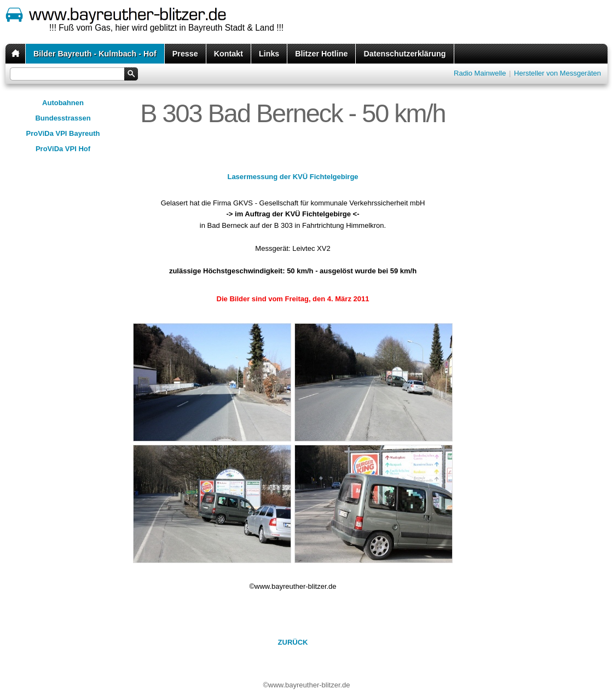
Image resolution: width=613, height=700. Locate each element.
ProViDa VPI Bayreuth (63, 133)
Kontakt (229, 54)
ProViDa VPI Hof (63, 149)
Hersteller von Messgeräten (557, 73)
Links (269, 54)
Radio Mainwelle (480, 73)
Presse (185, 54)
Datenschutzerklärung (404, 54)
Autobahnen (63, 103)
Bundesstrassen (63, 118)
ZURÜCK (293, 642)
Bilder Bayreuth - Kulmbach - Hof (95, 54)
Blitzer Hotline (321, 54)
